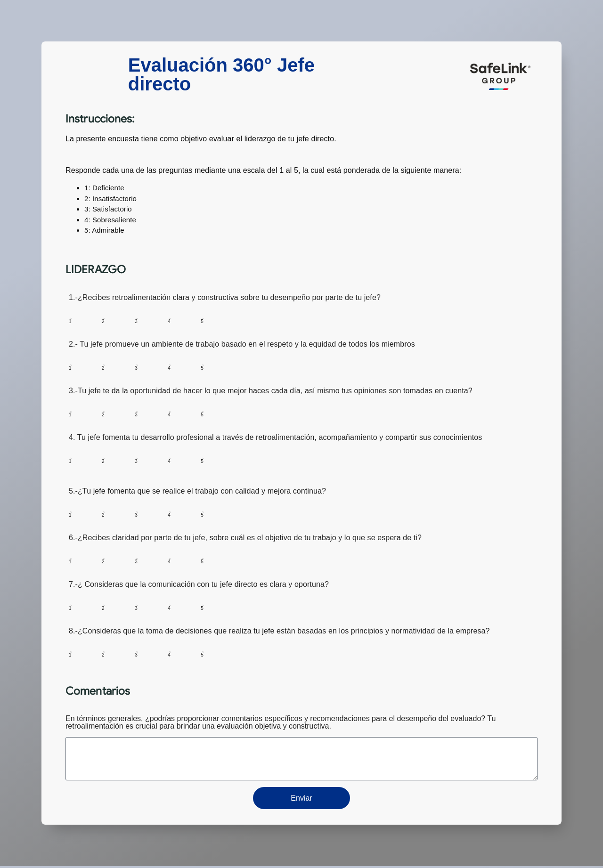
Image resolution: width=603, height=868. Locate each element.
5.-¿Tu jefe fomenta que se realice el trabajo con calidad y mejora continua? (197, 491)
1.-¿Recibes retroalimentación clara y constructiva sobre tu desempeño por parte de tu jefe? (225, 298)
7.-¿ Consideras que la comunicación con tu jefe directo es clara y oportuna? (199, 584)
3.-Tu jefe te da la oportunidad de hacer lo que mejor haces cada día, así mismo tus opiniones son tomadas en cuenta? (271, 391)
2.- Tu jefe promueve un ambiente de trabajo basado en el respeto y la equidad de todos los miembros (242, 344)
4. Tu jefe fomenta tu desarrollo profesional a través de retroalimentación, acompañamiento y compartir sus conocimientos (275, 438)
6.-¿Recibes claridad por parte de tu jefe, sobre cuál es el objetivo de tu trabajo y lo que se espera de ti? (245, 538)
